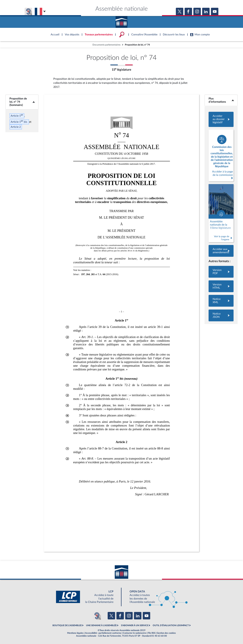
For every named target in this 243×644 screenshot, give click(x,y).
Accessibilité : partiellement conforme (103, 633)
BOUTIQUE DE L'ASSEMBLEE (67, 625)
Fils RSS (152, 633)
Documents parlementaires (106, 45)
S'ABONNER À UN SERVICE (135, 625)
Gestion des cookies (166, 633)
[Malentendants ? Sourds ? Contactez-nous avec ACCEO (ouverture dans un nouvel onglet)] (97, 616)
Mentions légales (75, 633)
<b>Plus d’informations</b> (221, 100)
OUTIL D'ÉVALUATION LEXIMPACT (171, 625)
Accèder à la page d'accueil (122, 21)
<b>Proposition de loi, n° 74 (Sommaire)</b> (22, 102)
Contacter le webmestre (135, 633)
